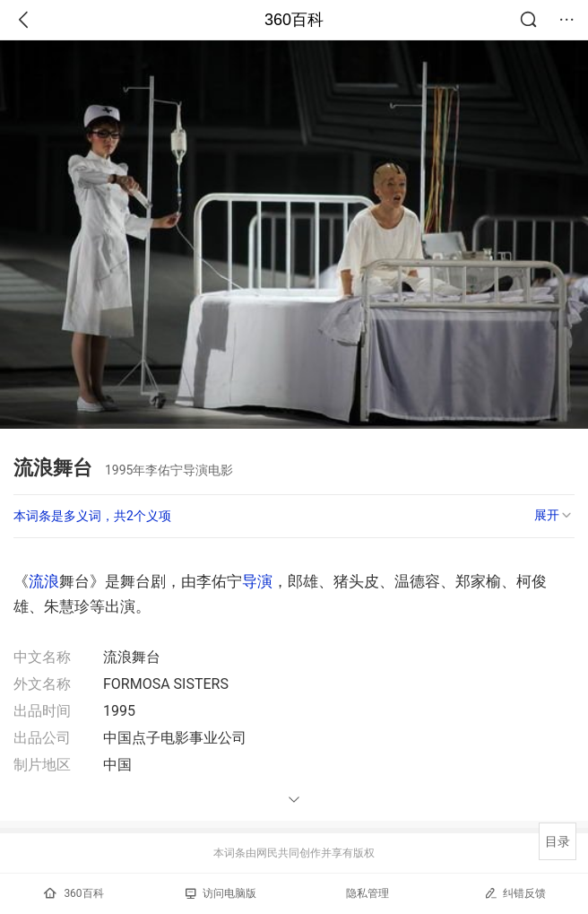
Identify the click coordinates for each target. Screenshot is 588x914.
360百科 (294, 20)
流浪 (44, 581)
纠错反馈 (515, 893)
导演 (257, 581)
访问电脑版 (221, 893)
